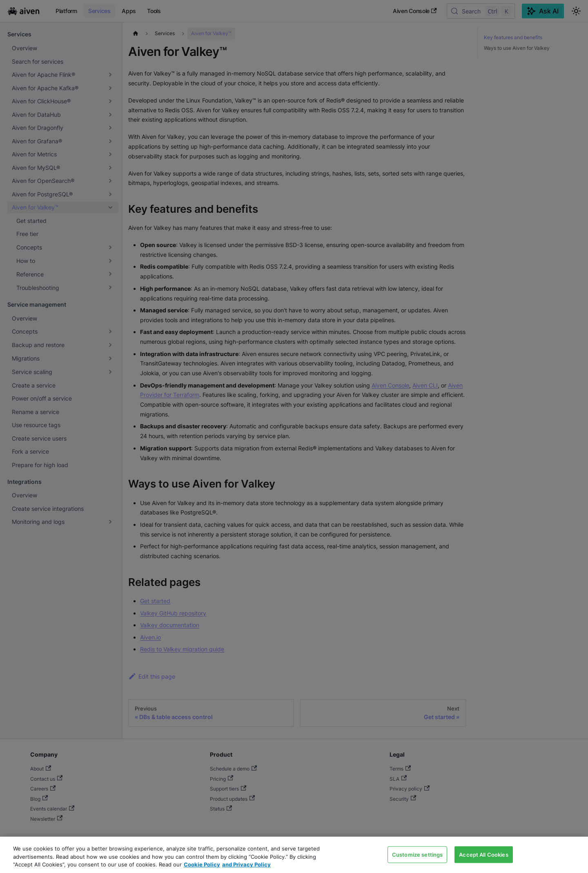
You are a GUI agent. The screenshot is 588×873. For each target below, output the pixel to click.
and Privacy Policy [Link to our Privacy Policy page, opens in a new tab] (246, 864)
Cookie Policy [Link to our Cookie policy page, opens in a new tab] (202, 864)
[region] (294, 855)
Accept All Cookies (483, 854)
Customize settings (417, 854)
